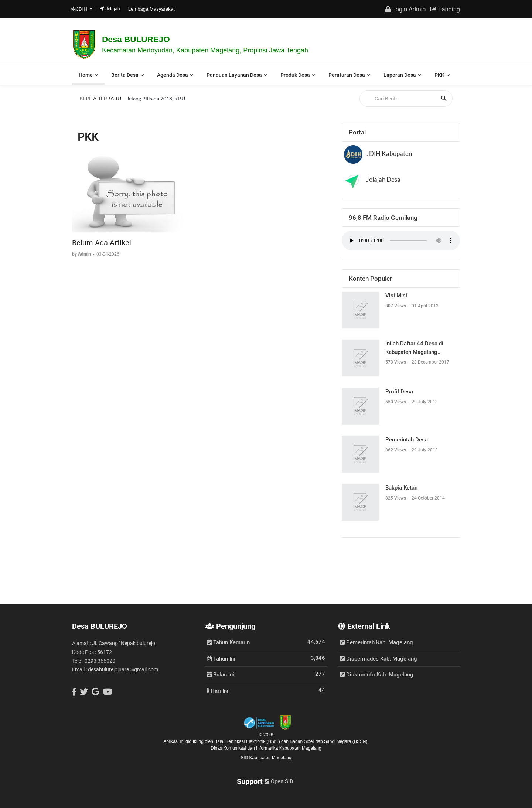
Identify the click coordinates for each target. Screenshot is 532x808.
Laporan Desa (400, 75)
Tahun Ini (221, 658)
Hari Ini (218, 691)
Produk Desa (295, 75)
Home (86, 75)
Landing (445, 9)
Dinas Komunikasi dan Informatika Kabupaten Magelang (266, 748)
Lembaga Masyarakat (151, 9)
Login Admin (405, 9)
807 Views (396, 306)
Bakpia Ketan (401, 488)
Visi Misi (396, 296)
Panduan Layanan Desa (234, 75)
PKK (439, 75)
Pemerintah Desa (407, 440)
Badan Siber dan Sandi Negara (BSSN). (329, 741)
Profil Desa (399, 392)
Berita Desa (125, 75)
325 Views (396, 498)
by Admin (82, 254)
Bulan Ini (221, 674)
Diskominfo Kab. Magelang (377, 675)
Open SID (279, 781)
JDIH (80, 9)
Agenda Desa (173, 75)
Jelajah (110, 9)
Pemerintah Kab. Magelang (376, 642)
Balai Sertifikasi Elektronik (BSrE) (248, 741)
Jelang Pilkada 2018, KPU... (158, 98)
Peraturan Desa (347, 75)
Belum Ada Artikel (102, 243)
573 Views (396, 362)
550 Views (396, 402)
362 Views (396, 450)
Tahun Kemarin (228, 642)
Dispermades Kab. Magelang (378, 659)
